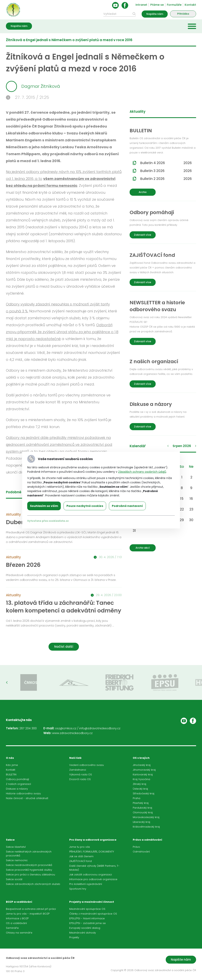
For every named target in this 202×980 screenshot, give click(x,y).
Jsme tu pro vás (80, 847)
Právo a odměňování (147, 840)
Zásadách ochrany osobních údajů (142, 472)
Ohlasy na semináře (19, 933)
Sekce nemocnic (17, 860)
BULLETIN (11, 774)
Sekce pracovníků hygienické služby (29, 870)
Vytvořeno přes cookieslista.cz (48, 521)
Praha (137, 798)
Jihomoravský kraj (144, 770)
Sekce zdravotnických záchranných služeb (33, 884)
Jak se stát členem (81, 856)
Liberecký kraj (141, 822)
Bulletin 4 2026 (166, 163)
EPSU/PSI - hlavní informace (87, 918)
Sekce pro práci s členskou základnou (30, 875)
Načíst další (64, 647)
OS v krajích (141, 758)
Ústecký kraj (140, 789)
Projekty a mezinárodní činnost (92, 902)
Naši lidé (75, 758)
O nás (10, 758)
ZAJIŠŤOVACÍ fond (80, 861)
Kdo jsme (12, 765)
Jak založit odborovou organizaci (91, 875)
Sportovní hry (78, 889)
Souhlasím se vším (44, 506)
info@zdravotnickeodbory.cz (100, 728)
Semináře (12, 928)
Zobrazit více (143, 235)
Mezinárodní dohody (83, 933)
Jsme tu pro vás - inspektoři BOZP (28, 914)
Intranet (141, 5)
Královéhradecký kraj (146, 827)
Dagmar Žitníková (33, 86)
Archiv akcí (143, 548)
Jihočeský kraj (142, 765)
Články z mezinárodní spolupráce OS (93, 914)
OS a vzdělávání (16, 923)
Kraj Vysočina (141, 779)
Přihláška (183, 14)
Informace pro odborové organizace (93, 879)
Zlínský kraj (139, 784)
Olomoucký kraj (143, 812)
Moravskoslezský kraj (146, 817)
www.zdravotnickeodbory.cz (72, 733)
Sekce (10, 840)
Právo (136, 847)
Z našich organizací (18, 784)
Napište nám (155, 14)
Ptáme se (157, 5)
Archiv (143, 192)
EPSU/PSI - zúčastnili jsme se (87, 923)
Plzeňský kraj (141, 803)
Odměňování (141, 852)
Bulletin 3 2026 (166, 171)
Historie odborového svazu (23, 793)
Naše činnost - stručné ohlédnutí (27, 798)
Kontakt (190, 5)
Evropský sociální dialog (85, 928)
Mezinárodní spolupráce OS (87, 909)
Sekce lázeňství (16, 847)
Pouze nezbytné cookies (85, 506)
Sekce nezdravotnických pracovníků (29, 865)
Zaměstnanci (78, 770)
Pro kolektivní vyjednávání (86, 884)
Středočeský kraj (144, 793)
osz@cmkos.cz (66, 728)
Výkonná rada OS (81, 774)
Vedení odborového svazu (87, 765)
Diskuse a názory (17, 789)
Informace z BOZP (17, 918)
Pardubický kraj (142, 808)
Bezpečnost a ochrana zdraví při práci (31, 909)
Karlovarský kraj (143, 774)
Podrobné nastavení (127, 506)
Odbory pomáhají (17, 779)
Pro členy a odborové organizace (93, 840)
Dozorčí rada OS (80, 779)
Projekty (74, 937)
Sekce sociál (14, 879)
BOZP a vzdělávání (19, 902)
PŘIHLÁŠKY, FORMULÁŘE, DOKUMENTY (92, 852)
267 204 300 (28, 728)
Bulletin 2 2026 (166, 179)
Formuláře (174, 5)
